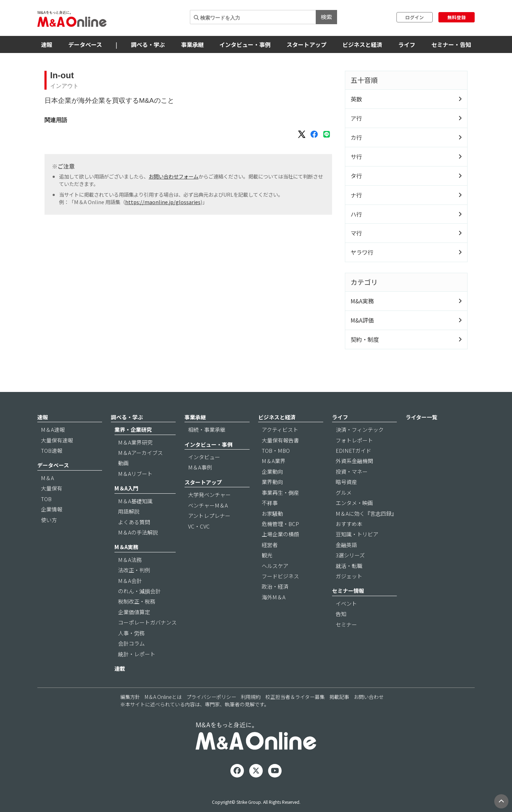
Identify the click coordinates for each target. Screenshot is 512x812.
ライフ (407, 44)
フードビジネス (280, 576)
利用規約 (251, 697)
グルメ (344, 492)
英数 (356, 99)
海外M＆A (274, 597)
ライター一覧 (422, 417)
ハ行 (356, 214)
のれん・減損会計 (139, 591)
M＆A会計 (130, 581)
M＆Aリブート (135, 474)
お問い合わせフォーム (174, 176)
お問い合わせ (369, 697)
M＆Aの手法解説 (138, 532)
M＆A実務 (126, 547)
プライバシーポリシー (211, 697)
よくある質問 (134, 522)
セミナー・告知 (451, 44)
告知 (341, 614)
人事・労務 (131, 633)
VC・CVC (199, 526)
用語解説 (129, 511)
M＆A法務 (130, 560)
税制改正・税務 (137, 601)
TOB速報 (52, 450)
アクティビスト (280, 429)
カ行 (356, 137)
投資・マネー (352, 471)
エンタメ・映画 (354, 503)
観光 (267, 555)
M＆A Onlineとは (163, 697)
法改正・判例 (134, 570)
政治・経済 (275, 586)
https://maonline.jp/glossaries (163, 202)
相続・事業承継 (207, 429)
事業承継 (192, 44)
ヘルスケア (275, 566)
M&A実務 (362, 301)
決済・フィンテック (360, 429)
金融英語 (346, 545)
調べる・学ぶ (148, 44)
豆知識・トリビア (357, 534)
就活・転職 (349, 566)
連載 (120, 668)
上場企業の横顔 (280, 534)
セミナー (346, 624)
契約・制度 (365, 339)
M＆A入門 (126, 488)
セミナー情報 (348, 591)
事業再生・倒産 (280, 492)
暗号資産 (346, 482)
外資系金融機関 (354, 461)
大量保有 (52, 488)
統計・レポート (137, 654)
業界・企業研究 (133, 429)
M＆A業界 (274, 461)
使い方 (49, 520)
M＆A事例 (200, 467)
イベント (346, 603)
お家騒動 (272, 513)
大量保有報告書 (280, 440)
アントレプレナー (209, 516)
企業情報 (52, 509)
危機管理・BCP (280, 524)
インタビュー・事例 (245, 44)
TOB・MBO (276, 450)
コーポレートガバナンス (147, 622)
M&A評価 (362, 320)
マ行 (356, 233)
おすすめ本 (349, 524)
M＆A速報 (53, 429)
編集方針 (130, 697)
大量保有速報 (57, 440)
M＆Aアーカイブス (140, 453)
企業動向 (272, 471)
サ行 (356, 156)
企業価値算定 (134, 612)
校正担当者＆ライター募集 (295, 697)
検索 (326, 17)
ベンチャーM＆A (208, 505)
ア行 (356, 118)
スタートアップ (306, 44)
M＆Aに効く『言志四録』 (366, 513)
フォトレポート (354, 440)
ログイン (415, 17)
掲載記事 (339, 697)
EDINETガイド (353, 450)
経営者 (270, 545)
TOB (46, 499)
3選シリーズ (350, 555)
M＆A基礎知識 (135, 501)
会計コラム (131, 643)
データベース (85, 44)
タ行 (356, 176)
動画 (123, 463)
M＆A (47, 478)
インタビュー (204, 457)
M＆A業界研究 (135, 442)
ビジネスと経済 (362, 44)
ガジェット (349, 576)
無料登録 (457, 17)
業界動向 (272, 482)
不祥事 (270, 503)
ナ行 (356, 195)
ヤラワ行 (362, 252)
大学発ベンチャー (209, 495)
